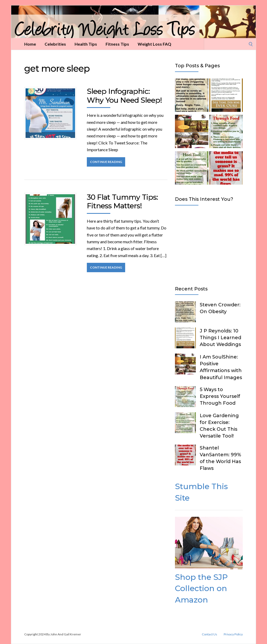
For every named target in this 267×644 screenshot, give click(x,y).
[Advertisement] (209, 245)
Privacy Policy (233, 634)
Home (30, 44)
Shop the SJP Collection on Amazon (201, 588)
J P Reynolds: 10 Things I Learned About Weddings (220, 338)
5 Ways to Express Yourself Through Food (220, 396)
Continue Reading (106, 162)
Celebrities (55, 44)
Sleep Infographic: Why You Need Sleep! (124, 96)
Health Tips (86, 44)
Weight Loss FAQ (154, 44)
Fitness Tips (117, 44)
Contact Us (210, 634)
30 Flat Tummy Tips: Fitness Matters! (122, 202)
